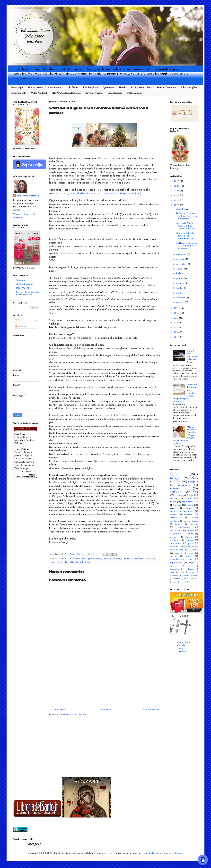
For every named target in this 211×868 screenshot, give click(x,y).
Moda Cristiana (35, 87)
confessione (184, 528)
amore (180, 495)
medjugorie (175, 576)
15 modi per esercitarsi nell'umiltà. (192, 355)
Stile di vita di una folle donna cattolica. (28, 293)
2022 (177, 196)
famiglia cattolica (111, 559)
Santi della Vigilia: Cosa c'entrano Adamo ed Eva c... (186, 226)
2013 (176, 337)
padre (189, 556)
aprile (179, 288)
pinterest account (25, 284)
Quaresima (108, 87)
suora (175, 582)
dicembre (181, 209)
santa (191, 560)
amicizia (190, 547)
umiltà (190, 534)
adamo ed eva (68, 559)
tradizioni (193, 524)
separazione (176, 563)
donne (189, 508)
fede (124, 559)
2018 (176, 313)
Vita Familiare (90, 87)
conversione (176, 531)
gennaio (181, 302)
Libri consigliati (189, 87)
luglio (179, 274)
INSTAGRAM (23, 288)
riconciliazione (177, 560)
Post (19, 320)
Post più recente (58, 709)
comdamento (177, 550)
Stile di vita (72, 87)
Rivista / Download (167, 87)
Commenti (22, 326)
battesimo (190, 569)
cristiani (174, 499)
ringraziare (175, 534)
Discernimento (18, 93)
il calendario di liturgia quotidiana (120, 194)
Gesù (195, 478)
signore (178, 524)
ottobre (181, 259)
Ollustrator (156, 853)
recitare (177, 579)
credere (174, 508)
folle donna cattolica (137, 559)
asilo (190, 566)
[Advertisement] (105, 680)
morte (173, 515)
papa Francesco (190, 502)
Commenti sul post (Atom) (73, 715)
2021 (176, 200)
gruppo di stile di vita (80, 194)
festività (188, 515)
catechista (175, 511)
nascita (178, 553)
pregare (193, 482)
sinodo (187, 579)
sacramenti (176, 547)
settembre (182, 264)
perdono (174, 540)
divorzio (194, 550)
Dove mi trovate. (94, 93)
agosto (180, 269)
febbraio (181, 298)
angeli (191, 563)
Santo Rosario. (115, 93)
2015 (176, 328)
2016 (176, 323)
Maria (173, 502)
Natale (123, 87)
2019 (176, 308)
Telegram (21, 280)
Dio (178, 482)
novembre (182, 255)
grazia (191, 531)
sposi (196, 579)
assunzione (175, 569)
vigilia (71, 562)
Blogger (179, 853)
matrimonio (176, 518)
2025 (177, 181)
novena (174, 556)
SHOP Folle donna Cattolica (66, 93)
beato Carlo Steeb (23, 437)
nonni (191, 553)
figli (191, 495)
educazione (176, 544)
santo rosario (191, 521)
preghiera (184, 485)
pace (191, 544)
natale (152, 559)
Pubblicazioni (134, 93)
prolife (195, 576)
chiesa (178, 505)
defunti (174, 537)
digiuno (189, 537)
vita (196, 492)
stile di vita (62, 562)
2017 (176, 318)
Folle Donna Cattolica (28, 196)
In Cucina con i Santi (141, 87)
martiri (192, 572)
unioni (183, 582)
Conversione (55, 87)
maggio (180, 283)
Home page (17, 87)
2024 (177, 186)
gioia (191, 511)
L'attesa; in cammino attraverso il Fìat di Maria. (186, 246)
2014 (176, 332)
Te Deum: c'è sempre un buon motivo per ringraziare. (187, 216)
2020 (177, 205)
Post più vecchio (151, 709)
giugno (180, 279)
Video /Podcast (39, 93)
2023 (177, 191)
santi (53, 562)
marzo (180, 293)
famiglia (97, 559)
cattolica (176, 492)
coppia (189, 540)
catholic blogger (84, 559)
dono (172, 572)
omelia (186, 576)
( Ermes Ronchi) (29, 471)
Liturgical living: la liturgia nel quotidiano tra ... (185, 236)
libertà (182, 572)
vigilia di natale (83, 562)
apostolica (174, 566)
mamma (175, 489)
